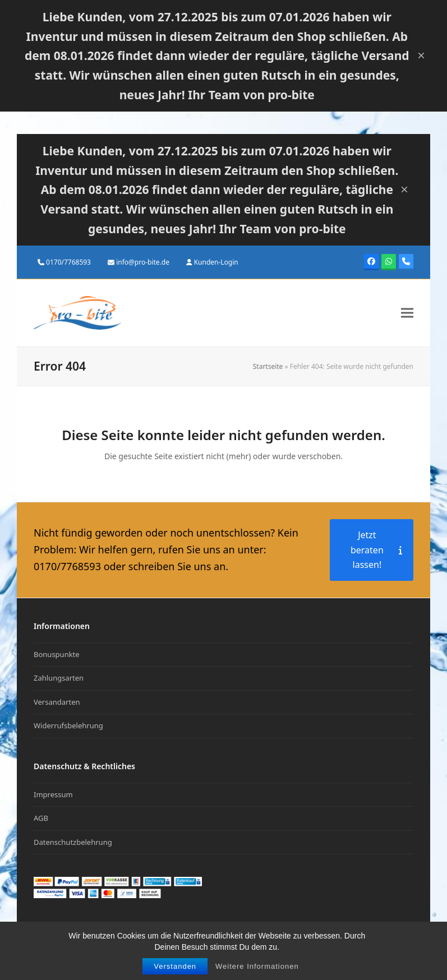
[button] (407, 313)
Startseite (268, 366)
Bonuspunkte (57, 654)
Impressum (53, 794)
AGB (41, 818)
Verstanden (175, 967)
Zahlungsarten (59, 678)
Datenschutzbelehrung (73, 842)
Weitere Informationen (257, 967)
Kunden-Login (216, 262)
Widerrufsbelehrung (68, 725)
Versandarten (57, 702)
